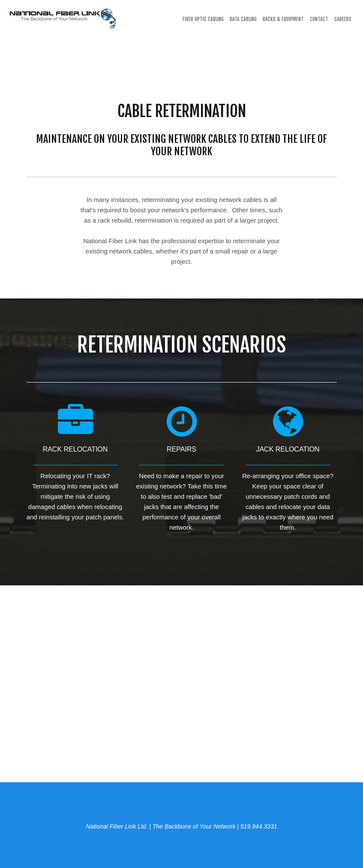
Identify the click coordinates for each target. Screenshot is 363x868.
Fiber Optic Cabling (203, 19)
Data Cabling (243, 19)
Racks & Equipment (283, 19)
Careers (343, 19)
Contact (319, 19)
